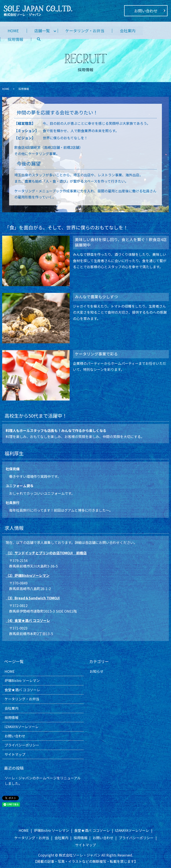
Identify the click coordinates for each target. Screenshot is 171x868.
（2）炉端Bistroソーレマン (28, 575)
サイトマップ (15, 754)
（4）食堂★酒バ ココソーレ (28, 620)
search (39, 39)
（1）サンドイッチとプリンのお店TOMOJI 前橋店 (46, 553)
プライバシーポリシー (22, 745)
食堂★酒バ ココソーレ (22, 690)
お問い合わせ (146, 11)
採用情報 (16, 39)
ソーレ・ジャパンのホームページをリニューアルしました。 (43, 781)
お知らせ (97, 671)
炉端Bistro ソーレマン (22, 680)
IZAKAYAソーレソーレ (22, 727)
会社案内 (128, 31)
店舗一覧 (43, 31)
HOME (13, 31)
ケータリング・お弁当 (85, 31)
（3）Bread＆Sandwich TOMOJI (33, 598)
